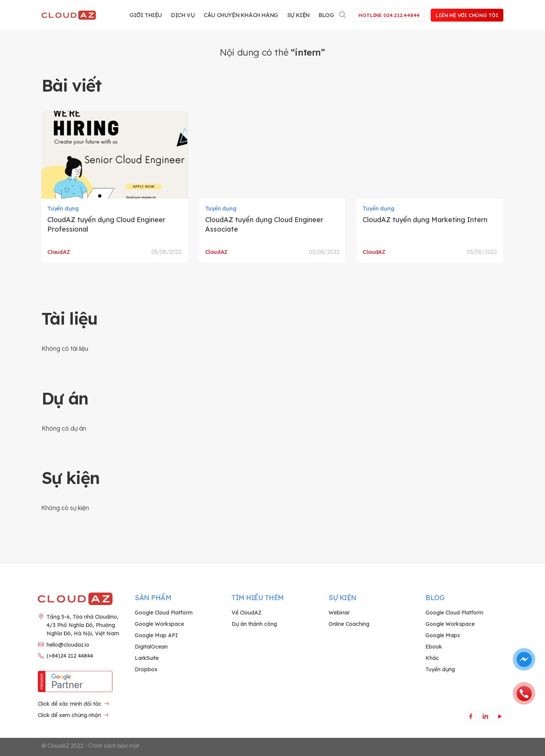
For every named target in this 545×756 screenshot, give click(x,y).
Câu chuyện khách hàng (241, 15)
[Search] (343, 13)
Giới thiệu (146, 15)
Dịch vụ (183, 15)
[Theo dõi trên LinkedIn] (485, 716)
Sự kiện (298, 15)
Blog (326, 15)
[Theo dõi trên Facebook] (471, 716)
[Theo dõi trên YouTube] (499, 716)
